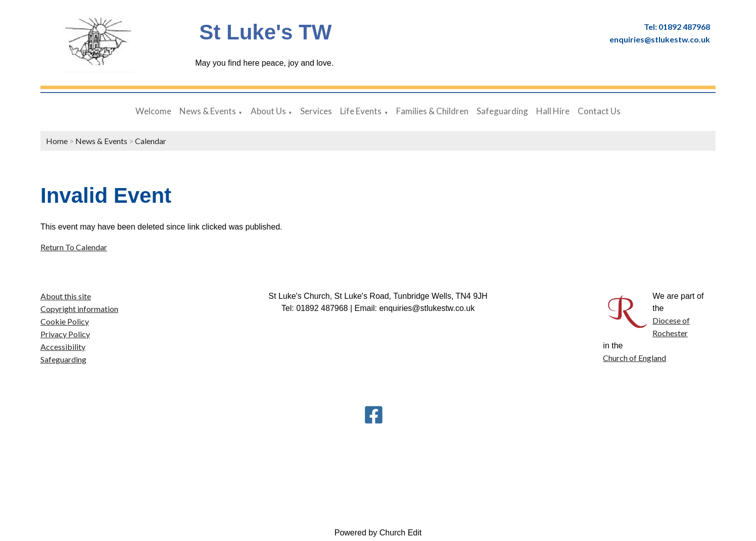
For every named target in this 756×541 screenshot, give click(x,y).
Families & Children (432, 111)
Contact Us (599, 111)
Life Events (361, 111)
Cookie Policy (65, 321)
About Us (268, 111)
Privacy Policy (65, 334)
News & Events (208, 111)
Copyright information (79, 309)
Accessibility (63, 347)
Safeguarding (502, 111)
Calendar (151, 141)
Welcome (153, 111)
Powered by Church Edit (378, 533)
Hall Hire (553, 111)
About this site (66, 296)
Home (57, 141)
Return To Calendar (74, 247)
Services (316, 111)
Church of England (634, 358)
